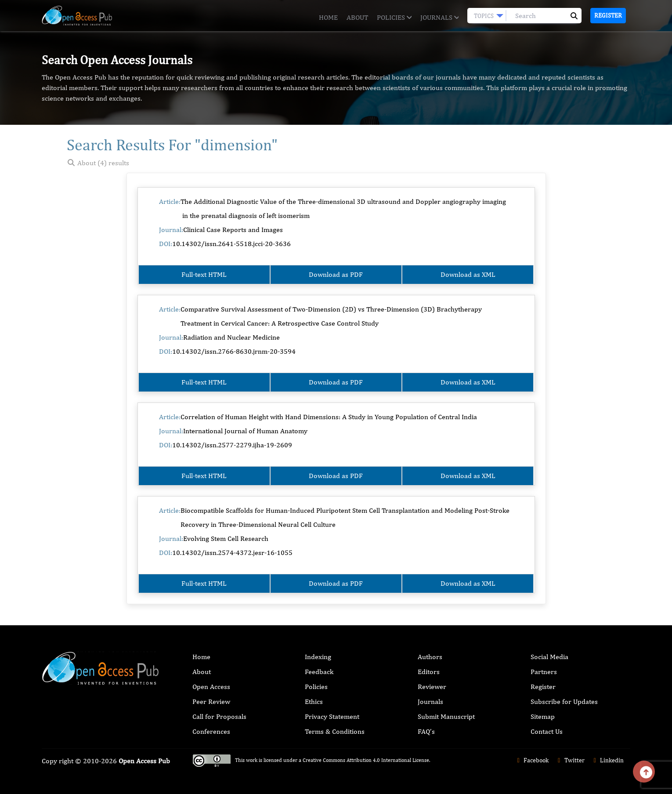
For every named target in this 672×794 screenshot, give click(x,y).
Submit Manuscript (446, 716)
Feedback (319, 672)
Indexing (318, 657)
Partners (544, 672)
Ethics (314, 702)
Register (608, 15)
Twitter (570, 760)
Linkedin (608, 760)
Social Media (549, 657)
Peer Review (211, 702)
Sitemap (543, 716)
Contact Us (547, 731)
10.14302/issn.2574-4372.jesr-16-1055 (232, 553)
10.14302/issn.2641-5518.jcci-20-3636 (231, 244)
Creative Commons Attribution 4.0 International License (366, 760)
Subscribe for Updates (564, 702)
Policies (394, 17)
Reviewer (432, 687)
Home (328, 17)
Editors (429, 672)
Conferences (211, 731)
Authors (430, 657)
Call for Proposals (219, 716)
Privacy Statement (332, 716)
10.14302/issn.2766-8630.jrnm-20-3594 (234, 351)
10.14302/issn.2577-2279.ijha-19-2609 (232, 445)
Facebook (532, 760)
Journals (439, 17)
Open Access (211, 687)
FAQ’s (426, 731)
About (357, 17)
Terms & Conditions (335, 731)
